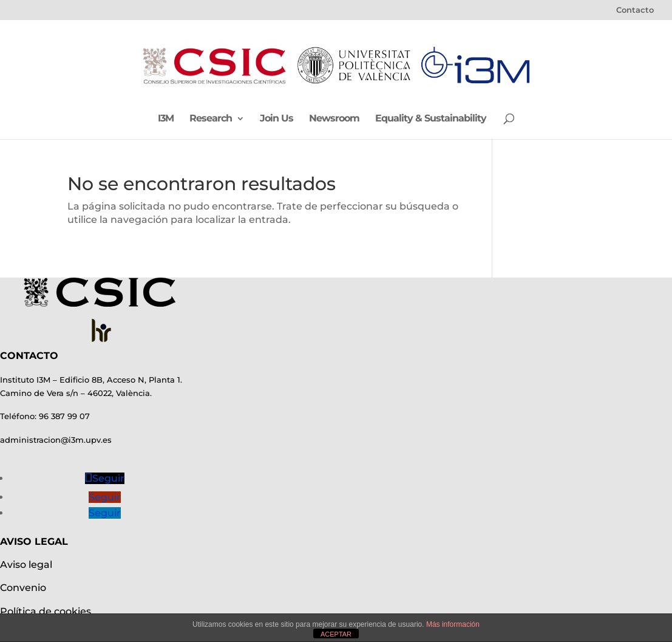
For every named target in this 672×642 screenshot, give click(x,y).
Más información (453, 624)
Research (211, 119)
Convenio (23, 588)
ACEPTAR (336, 634)
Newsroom (334, 119)
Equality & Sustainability (431, 119)
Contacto (635, 10)
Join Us (277, 119)
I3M (166, 119)
